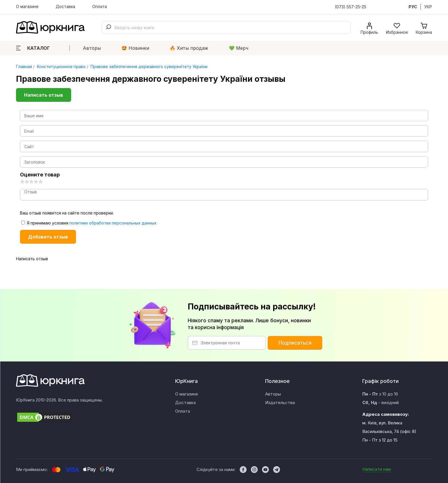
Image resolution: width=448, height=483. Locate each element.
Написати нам (377, 469)
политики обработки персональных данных (113, 223)
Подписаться (295, 343)
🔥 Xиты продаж (189, 48)
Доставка (65, 6)
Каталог (33, 48)
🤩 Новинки (135, 48)
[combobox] (226, 27)
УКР (428, 7)
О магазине (27, 6)
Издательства (280, 402)
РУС (413, 7)
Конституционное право (61, 66)
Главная (24, 66)
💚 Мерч (239, 48)
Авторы (92, 48)
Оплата (100, 6)
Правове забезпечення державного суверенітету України (148, 66)
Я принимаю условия (89, 223)
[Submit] (108, 27)
